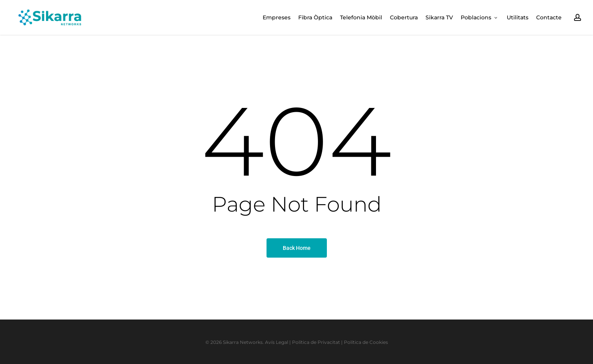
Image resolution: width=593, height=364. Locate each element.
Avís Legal (277, 342)
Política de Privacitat (316, 342)
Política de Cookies (366, 342)
